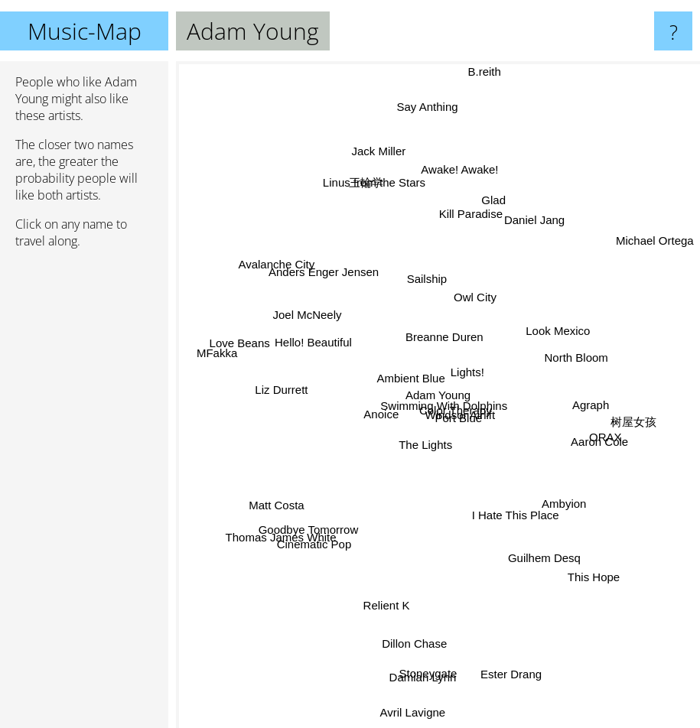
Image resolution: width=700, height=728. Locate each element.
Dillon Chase (417, 622)
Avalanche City (291, 278)
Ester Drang (510, 659)
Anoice (387, 404)
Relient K (385, 604)
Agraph (577, 406)
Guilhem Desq (533, 539)
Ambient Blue (397, 381)
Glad (487, 221)
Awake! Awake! (458, 188)
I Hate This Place (511, 519)
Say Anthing (426, 126)
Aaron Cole (582, 436)
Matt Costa (294, 492)
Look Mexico (544, 336)
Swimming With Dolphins (434, 400)
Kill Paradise (468, 229)
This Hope (578, 557)
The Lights (423, 458)
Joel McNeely (321, 323)
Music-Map (85, 31)
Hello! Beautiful (310, 340)
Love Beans (260, 347)
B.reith (485, 81)
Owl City (480, 255)
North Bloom (564, 362)
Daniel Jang (527, 236)
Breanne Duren (444, 335)
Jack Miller (391, 182)
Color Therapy (463, 418)
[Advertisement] (84, 495)
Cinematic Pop (327, 528)
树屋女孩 (611, 415)
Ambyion (550, 491)
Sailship (424, 267)
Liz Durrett (296, 393)
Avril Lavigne (415, 686)
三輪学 (370, 198)
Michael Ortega (653, 243)
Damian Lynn (422, 668)
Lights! (470, 376)
